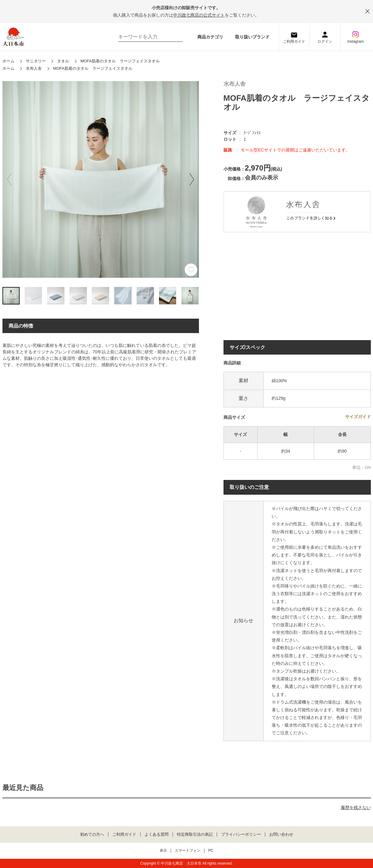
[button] (192, 179)
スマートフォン (188, 851)
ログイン (325, 41)
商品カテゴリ (210, 37)
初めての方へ (92, 835)
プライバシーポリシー (241, 835)
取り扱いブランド (252, 37)
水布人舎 (235, 84)
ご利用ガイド (294, 41)
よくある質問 (157, 835)
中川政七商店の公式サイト (199, 15)
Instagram (355, 41)
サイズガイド (358, 417)
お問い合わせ (281, 835)
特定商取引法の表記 (195, 835)
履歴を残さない (356, 807)
